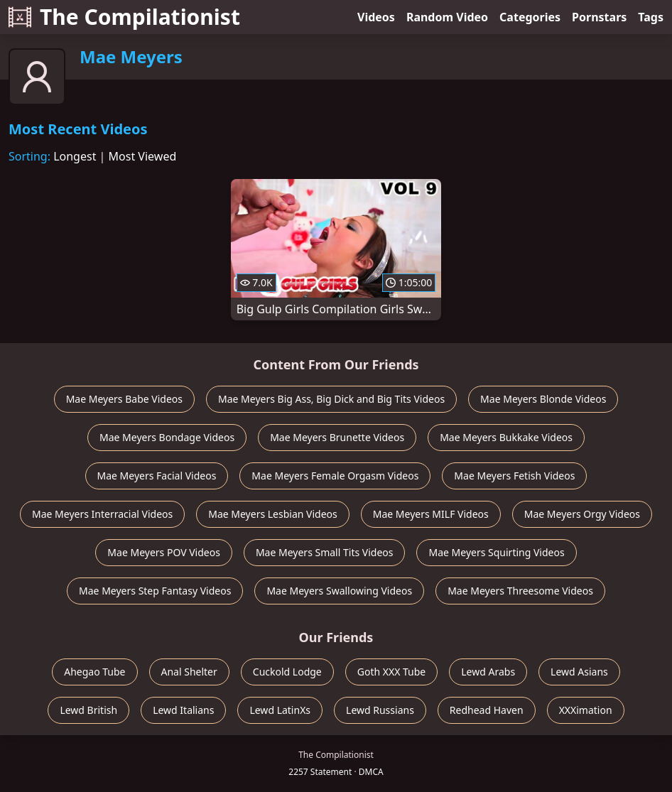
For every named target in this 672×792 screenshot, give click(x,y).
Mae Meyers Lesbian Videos (273, 514)
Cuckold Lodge (287, 672)
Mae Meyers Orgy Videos (582, 514)
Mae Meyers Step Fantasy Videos (155, 591)
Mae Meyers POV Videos (164, 552)
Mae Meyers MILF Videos (431, 514)
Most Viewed (143, 156)
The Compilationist (124, 17)
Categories (530, 17)
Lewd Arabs (488, 672)
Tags (651, 17)
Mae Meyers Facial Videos (157, 476)
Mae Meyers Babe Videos (124, 399)
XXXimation (586, 710)
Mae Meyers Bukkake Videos (506, 437)
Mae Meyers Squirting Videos (496, 552)
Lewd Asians (579, 672)
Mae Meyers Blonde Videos (543, 399)
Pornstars (599, 17)
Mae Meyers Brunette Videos (337, 437)
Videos (376, 17)
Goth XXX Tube (392, 672)
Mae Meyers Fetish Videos (514, 476)
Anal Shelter (189, 672)
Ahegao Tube (94, 672)
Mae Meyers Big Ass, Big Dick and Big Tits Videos (331, 399)
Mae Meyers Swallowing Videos (339, 591)
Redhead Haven (487, 710)
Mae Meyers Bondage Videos (167, 437)
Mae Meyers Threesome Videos (520, 591)
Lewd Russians (380, 710)
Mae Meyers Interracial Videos (102, 514)
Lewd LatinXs (280, 710)
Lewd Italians (183, 710)
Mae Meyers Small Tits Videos (325, 552)
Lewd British (88, 710)
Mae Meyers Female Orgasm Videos (335, 476)
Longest (75, 156)
